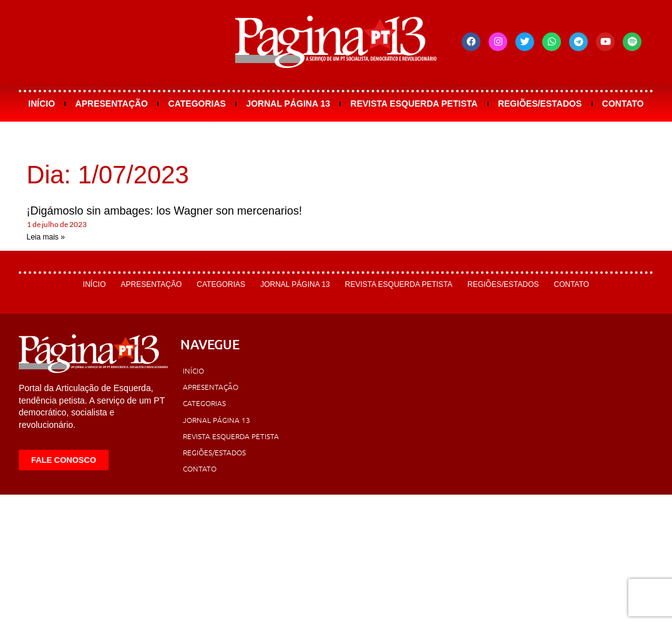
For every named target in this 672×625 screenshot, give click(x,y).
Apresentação (112, 104)
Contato (623, 104)
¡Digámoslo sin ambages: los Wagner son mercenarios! (165, 211)
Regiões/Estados (540, 104)
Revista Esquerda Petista (414, 104)
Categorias (197, 104)
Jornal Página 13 (288, 104)
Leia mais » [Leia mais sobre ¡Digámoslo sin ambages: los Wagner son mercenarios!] (46, 237)
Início (41, 104)
